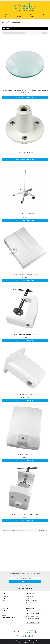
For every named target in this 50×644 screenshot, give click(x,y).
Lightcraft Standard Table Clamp (25, 335)
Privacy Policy (30, 603)
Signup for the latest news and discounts (25, 574)
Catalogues (29, 598)
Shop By (6, 28)
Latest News (29, 596)
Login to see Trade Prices (25, 98)
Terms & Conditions (31, 601)
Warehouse (5, 613)
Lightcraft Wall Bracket (25, 395)
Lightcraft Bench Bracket (25, 152)
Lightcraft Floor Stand (25, 214)
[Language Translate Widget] (33, 622)
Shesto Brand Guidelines (8, 617)
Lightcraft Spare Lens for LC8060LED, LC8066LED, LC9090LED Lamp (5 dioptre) (25, 92)
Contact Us (5, 596)
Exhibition (4, 615)
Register (31, 15)
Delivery (4, 598)
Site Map (4, 601)
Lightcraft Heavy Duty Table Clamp (25, 515)
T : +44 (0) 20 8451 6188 (32, 619)
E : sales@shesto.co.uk (32, 616)
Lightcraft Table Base (25, 455)
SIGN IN (44, 15)
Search (19, 15)
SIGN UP (25, 582)
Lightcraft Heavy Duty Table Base (25, 275)
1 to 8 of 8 (38, 33)
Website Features (31, 605)
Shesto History (6, 611)
